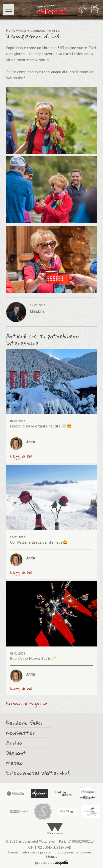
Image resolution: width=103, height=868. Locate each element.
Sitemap (51, 857)
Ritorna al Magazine (27, 704)
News (23, 30)
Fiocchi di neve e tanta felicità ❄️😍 (41, 426)
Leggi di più (21, 456)
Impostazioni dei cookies (73, 852)
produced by (51, 863)
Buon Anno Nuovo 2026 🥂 (33, 658)
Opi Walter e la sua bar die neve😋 (39, 542)
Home (11, 30)
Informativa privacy (37, 852)
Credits (13, 852)
